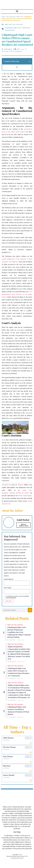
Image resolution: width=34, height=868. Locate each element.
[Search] (30, 610)
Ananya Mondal (8, 775)
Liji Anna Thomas (9, 747)
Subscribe (9, 601)
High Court (19, 17)
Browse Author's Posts (24, 525)
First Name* (8, 588)
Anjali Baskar (12, 640)
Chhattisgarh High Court (13, 28)
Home (3, 17)
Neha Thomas (8, 756)
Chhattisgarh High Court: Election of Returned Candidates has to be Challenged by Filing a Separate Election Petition (19, 632)
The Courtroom (11, 17)
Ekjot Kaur (7, 766)
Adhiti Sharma (8, 738)
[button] (17, 11)
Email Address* (9, 579)
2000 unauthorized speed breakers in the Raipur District (17, 294)
